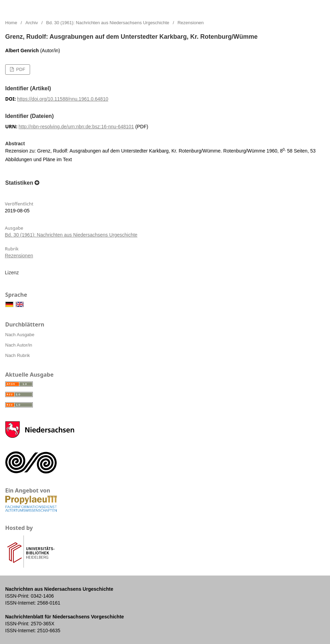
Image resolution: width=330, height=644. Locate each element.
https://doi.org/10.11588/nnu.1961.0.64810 (63, 99)
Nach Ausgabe (20, 335)
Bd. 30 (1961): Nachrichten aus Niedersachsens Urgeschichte (108, 23)
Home (11, 23)
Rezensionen (19, 256)
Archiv (32, 23)
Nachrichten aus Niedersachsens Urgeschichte (78, 7)
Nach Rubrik (18, 355)
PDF (20, 69)
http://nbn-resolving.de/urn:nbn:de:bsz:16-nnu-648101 (76, 127)
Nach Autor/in (19, 345)
